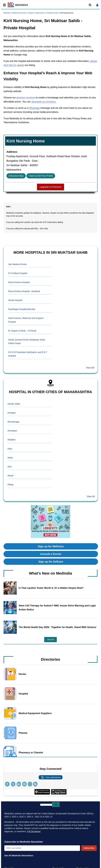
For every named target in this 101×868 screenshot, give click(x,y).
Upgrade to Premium (50, 187)
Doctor (22, 674)
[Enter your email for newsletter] (42, 848)
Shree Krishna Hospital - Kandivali (24, 291)
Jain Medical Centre (17, 264)
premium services (26, 98)
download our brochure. (44, 102)
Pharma (23, 733)
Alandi (10, 476)
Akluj (10, 449)
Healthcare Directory (19, 13)
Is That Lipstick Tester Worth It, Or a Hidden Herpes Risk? (51, 588)
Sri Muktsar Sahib (52, 13)
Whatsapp (34, 108)
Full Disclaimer (34, 831)
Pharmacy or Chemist (31, 753)
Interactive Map (16, 176)
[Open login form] (97, 5)
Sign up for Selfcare (51, 562)
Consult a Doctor (51, 554)
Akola (10, 458)
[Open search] (90, 5)
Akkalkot (11, 440)
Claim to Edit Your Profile (41, 176)
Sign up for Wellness (51, 546)
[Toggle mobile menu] (4, 5)
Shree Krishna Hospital (19, 282)
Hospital (31, 13)
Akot (10, 467)
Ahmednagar (14, 422)
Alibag (10, 485)
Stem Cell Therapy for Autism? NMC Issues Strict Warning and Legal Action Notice (57, 608)
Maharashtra (40, 13)
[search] (46, 805)
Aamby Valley (14, 404)
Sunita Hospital (15, 300)
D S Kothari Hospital (18, 273)
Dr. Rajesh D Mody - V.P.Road (22, 331)
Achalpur (12, 413)
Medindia (7, 13)
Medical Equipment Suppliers (35, 713)
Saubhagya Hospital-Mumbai (22, 309)
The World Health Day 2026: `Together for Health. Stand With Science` (58, 627)
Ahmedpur (12, 431)
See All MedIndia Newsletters (19, 856)
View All (90, 368)
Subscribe (89, 848)
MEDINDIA (18, 5)
